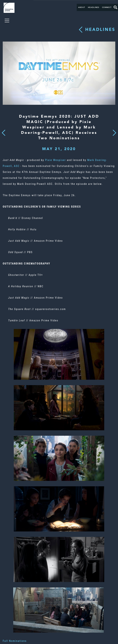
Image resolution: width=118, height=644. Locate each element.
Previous (4, 132)
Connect (107, 7)
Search (115, 7)
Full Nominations (15, 641)
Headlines (94, 7)
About (82, 7)
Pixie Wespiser (55, 160)
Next (113, 131)
